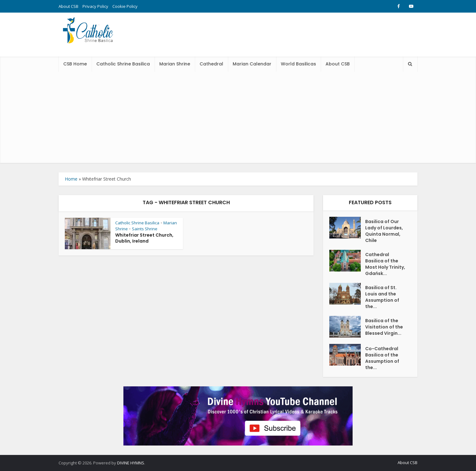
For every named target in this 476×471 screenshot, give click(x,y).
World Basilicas (298, 64)
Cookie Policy (125, 6)
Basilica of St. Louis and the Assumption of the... (382, 297)
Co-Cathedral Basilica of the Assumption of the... (382, 358)
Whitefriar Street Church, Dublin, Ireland (144, 238)
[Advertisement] (238, 119)
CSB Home (75, 64)
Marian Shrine (175, 64)
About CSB (68, 6)
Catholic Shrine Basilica (123, 64)
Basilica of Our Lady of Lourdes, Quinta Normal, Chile (384, 231)
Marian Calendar (252, 64)
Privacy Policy (95, 6)
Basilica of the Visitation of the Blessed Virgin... (384, 327)
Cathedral (211, 64)
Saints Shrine (145, 229)
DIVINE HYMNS (131, 463)
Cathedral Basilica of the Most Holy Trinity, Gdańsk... (385, 264)
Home (71, 179)
